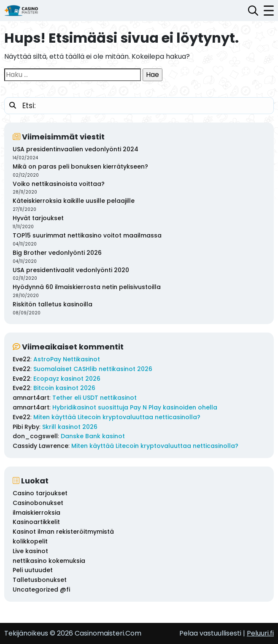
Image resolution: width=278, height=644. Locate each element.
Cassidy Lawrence (40, 446)
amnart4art (31, 398)
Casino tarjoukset (40, 493)
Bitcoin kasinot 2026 (64, 388)
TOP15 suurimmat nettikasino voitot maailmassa (87, 235)
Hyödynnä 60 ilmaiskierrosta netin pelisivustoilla (87, 287)
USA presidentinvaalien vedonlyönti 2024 (76, 149)
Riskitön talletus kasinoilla (53, 304)
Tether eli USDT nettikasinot (94, 398)
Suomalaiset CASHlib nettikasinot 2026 (93, 369)
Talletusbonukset (40, 580)
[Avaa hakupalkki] (253, 11)
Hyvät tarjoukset (38, 218)
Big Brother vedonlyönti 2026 (57, 253)
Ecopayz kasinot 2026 (67, 379)
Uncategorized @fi (41, 589)
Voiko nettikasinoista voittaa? (59, 184)
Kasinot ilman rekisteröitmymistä (63, 532)
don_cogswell (35, 436)
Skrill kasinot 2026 (70, 427)
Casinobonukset (38, 503)
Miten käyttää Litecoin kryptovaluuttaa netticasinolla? (117, 417)
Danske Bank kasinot (93, 436)
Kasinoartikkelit (36, 522)
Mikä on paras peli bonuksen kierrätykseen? (80, 166)
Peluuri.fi (260, 633)
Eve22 (22, 359)
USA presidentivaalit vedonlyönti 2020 (71, 270)
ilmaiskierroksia (36, 513)
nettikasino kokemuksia (49, 561)
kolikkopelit (30, 541)
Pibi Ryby (26, 427)
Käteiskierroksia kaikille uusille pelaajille (74, 201)
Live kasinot (30, 551)
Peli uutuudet (33, 570)
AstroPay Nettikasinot (67, 359)
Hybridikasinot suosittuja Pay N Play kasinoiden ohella (135, 407)
